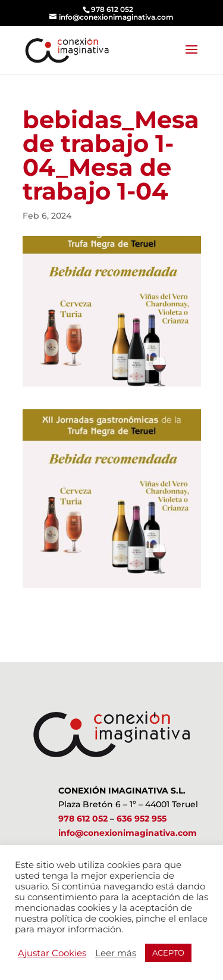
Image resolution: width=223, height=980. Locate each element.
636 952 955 (142, 819)
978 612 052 (83, 819)
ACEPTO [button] (168, 953)
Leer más (116, 953)
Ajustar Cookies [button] (52, 953)
